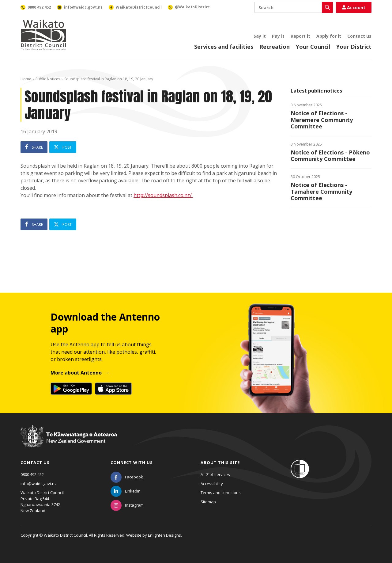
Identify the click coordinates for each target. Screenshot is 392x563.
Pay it (278, 36)
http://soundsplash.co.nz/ (163, 195)
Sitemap (208, 502)
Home (26, 79)
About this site (220, 462)
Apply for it (329, 36)
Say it (260, 36)
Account (354, 8)
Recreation (275, 47)
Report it (300, 36)
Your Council (313, 47)
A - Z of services (215, 474)
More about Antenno (76, 373)
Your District (354, 47)
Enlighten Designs (164, 535)
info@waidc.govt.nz (39, 484)
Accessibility (212, 484)
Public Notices (48, 79)
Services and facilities (224, 47)
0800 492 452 (32, 474)
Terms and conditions (221, 493)
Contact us (359, 36)
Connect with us (132, 462)
